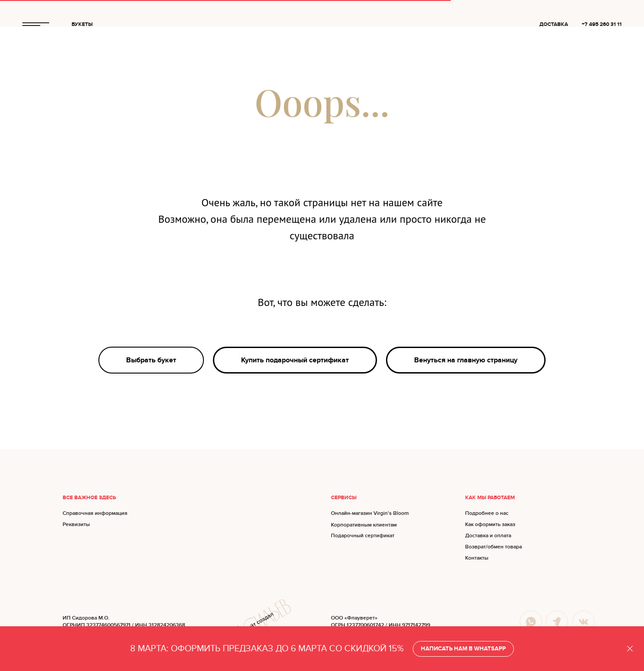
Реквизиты (76, 524)
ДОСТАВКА (554, 24)
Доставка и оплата (488, 536)
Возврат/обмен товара (494, 547)
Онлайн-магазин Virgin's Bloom (370, 513)
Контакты (477, 558)
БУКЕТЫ (82, 24)
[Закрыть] (630, 649)
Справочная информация (95, 513)
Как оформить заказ (490, 524)
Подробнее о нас (487, 513)
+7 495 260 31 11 (602, 24)
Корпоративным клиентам (364, 525)
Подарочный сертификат (363, 536)
